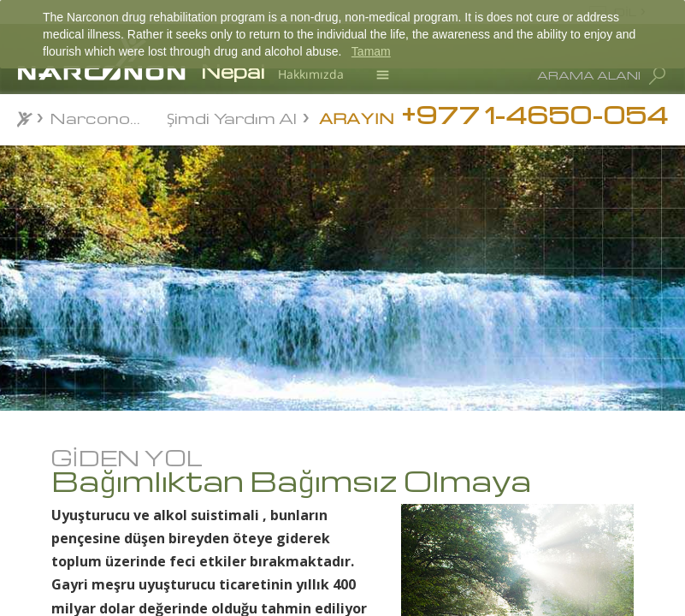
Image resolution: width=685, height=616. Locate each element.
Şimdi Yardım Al (232, 117)
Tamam (371, 51)
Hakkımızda (311, 74)
